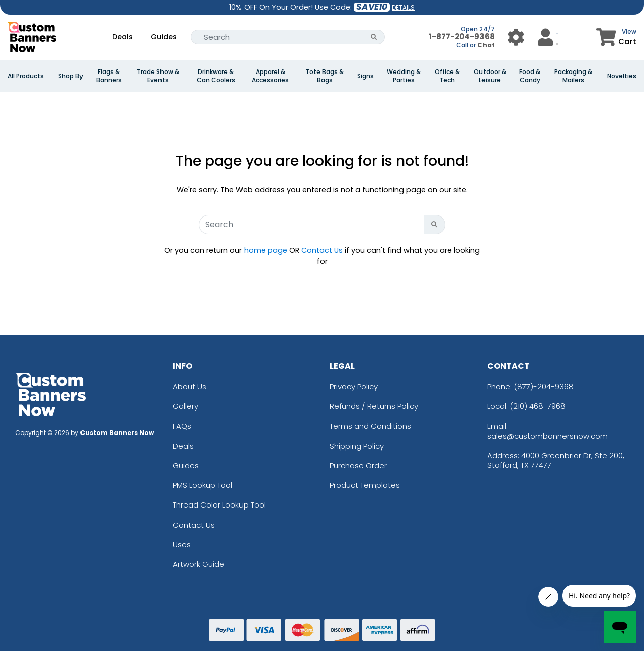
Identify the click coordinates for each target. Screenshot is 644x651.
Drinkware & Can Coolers (216, 76)
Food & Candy (530, 76)
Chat (486, 45)
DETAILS (403, 7)
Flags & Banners (109, 76)
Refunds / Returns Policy (374, 406)
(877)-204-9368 (544, 386)
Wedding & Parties (404, 76)
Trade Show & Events (158, 76)
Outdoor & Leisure (490, 76)
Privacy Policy (354, 386)
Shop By (71, 76)
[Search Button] (374, 37)
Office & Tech (447, 76)
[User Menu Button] (516, 37)
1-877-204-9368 (462, 37)
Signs (366, 76)
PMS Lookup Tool (203, 485)
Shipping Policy (357, 446)
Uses (182, 545)
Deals (123, 37)
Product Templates (365, 485)
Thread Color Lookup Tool (219, 505)
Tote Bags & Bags (325, 76)
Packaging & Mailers (573, 76)
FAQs (182, 426)
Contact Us (322, 250)
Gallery (185, 406)
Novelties (622, 76)
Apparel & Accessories (270, 76)
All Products (26, 76)
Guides (164, 37)
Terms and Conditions (370, 426)
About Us (189, 386)
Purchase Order (358, 465)
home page (266, 250)
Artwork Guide (198, 564)
